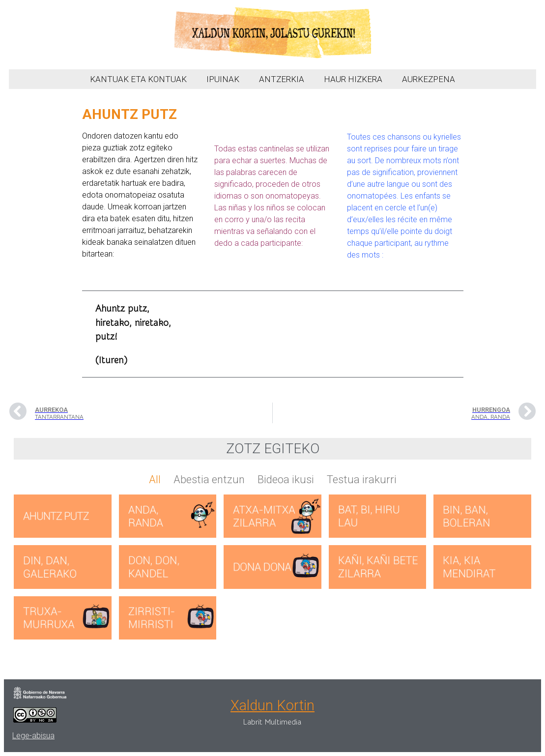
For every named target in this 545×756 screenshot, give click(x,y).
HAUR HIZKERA (353, 79)
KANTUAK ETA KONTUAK (138, 79)
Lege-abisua (33, 736)
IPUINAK (223, 79)
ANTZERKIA (282, 79)
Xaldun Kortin (272, 705)
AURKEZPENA (429, 79)
